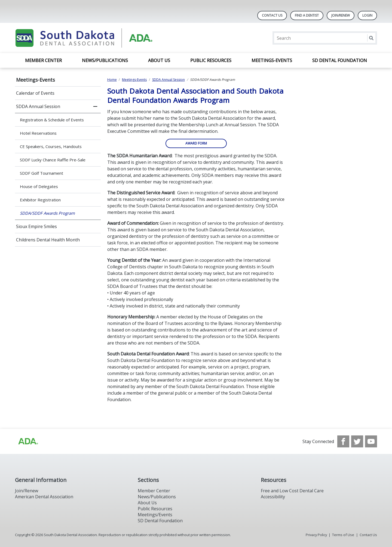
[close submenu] (95, 106)
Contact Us (272, 15)
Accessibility (273, 497)
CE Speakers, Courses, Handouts (51, 146)
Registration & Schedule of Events (52, 120)
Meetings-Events (272, 60)
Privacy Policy (316, 535)
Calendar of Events (35, 93)
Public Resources (211, 60)
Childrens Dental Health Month (48, 240)
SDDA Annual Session (38, 106)
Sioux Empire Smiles (36, 226)
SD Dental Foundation (340, 60)
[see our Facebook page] (343, 441)
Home (112, 80)
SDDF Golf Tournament (42, 173)
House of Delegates (39, 186)
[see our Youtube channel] (371, 441)
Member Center (43, 60)
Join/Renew (341, 15)
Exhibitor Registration (40, 200)
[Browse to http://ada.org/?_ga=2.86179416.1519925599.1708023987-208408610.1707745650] (28, 441)
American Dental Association (44, 497)
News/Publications (105, 60)
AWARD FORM (196, 143)
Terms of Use (343, 535)
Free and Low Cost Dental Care (292, 491)
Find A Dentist (307, 15)
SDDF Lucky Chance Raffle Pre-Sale (53, 160)
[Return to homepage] (85, 38)
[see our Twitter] (357, 441)
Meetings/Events (155, 515)
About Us (159, 60)
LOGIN (367, 15)
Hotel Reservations (38, 133)
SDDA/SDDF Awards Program (47, 213)
